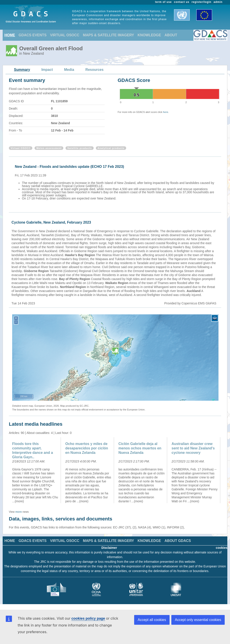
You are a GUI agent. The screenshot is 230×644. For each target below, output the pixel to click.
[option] (116, 182)
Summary (22, 70)
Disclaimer (109, 548)
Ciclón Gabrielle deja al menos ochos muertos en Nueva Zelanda (140, 448)
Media (69, 70)
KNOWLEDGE (149, 35)
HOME (10, 35)
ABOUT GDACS (178, 541)
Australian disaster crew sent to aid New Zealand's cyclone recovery (193, 448)
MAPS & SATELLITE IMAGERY (108, 35)
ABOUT (171, 35)
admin (218, 2)
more (18, 512)
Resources (95, 70)
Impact (47, 70)
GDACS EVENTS (33, 35)
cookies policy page (88, 618)
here (165, 112)
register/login (201, 2)
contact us (182, 2)
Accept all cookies (152, 620)
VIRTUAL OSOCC (65, 35)
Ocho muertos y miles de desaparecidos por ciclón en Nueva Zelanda (87, 448)
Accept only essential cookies (198, 620)
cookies (222, 548)
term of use (163, 2)
